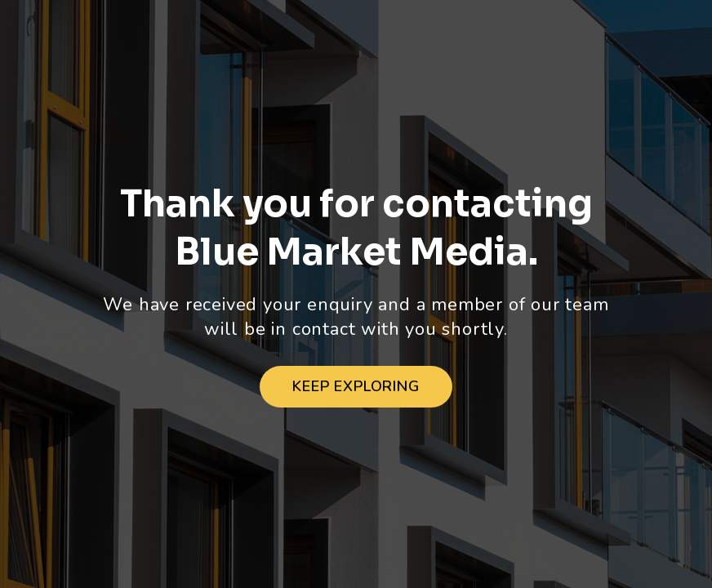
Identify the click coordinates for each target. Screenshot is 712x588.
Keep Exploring (356, 386)
